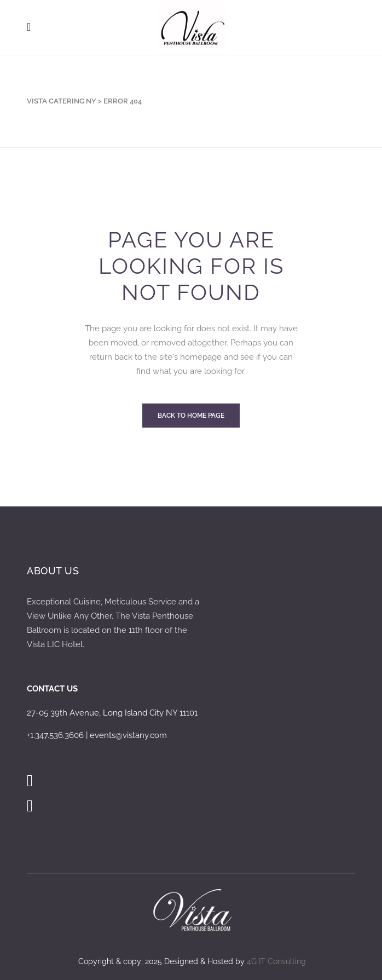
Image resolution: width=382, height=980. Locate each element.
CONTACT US (52, 689)
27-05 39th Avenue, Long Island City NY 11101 (112, 713)
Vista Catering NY (62, 101)
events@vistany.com (128, 735)
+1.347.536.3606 (55, 735)
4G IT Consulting (276, 961)
